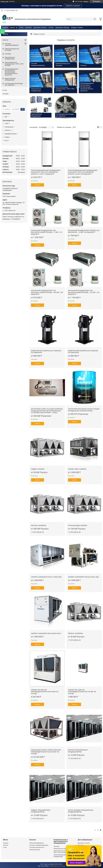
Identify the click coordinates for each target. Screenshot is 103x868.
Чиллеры (8, 54)
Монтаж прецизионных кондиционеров (78, 751)
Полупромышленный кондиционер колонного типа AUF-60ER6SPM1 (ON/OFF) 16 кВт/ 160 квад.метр (83, 172)
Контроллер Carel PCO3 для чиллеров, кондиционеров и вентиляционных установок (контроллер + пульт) (47, 411)
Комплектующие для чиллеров (12, 49)
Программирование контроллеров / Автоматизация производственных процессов (11, 72)
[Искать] (95, 19)
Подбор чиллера (38, 469)
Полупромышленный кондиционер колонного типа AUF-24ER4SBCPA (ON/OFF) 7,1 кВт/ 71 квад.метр (46, 172)
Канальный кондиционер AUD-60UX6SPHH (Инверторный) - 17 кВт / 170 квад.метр (47, 232)
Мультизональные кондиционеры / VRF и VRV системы (14, 64)
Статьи (51, 28)
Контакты (29, 28)
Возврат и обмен (77, 28)
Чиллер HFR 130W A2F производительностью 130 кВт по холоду (82, 692)
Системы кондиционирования (12, 44)
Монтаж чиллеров (39, 526)
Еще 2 (7, 140)
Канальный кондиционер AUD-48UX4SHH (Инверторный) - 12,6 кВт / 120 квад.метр (84, 292)
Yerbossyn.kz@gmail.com (16, 217)
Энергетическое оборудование (10, 79)
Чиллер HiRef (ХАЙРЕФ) (77, 469)
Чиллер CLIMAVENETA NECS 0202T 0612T (46, 633)
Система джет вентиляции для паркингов (14, 84)
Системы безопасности (37, 847)
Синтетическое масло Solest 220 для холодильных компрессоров (84, 410)
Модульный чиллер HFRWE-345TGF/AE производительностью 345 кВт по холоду (46, 752)
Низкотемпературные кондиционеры (60, 856)
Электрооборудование (37, 843)
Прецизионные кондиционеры (10, 58)
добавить (86, 1)
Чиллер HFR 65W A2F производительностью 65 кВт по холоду (45, 692)
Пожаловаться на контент (58, 866)
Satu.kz (60, 864)
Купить (38, 185)
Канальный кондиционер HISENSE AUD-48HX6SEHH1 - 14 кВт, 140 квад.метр (84, 231)
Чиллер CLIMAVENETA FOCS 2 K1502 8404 (46, 577)
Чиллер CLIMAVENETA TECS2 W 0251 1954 (83, 577)
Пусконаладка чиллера (78, 526)
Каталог (12, 28)
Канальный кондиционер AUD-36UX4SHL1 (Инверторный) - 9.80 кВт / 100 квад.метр (47, 292)
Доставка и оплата (40, 28)
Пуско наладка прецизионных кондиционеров (81, 811)
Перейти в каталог (73, 6)
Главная (5, 28)
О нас (21, 28)
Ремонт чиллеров (75, 633)
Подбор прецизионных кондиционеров (41, 811)
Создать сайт (4, 1)
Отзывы (6, 94)
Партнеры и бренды (62, 28)
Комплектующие (35, 850)
